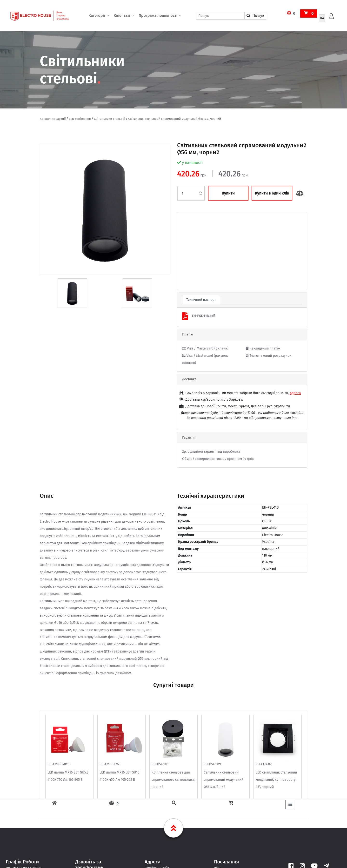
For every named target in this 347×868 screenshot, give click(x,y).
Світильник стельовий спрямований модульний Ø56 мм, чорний (175, 119)
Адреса (295, 393)
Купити (228, 193)
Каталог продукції (53, 119)
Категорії (97, 16)
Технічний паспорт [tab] (201, 300)
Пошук (255, 16)
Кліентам (122, 16)
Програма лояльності (158, 16)
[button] (187, 251)
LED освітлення (80, 119)
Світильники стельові (110, 119)
